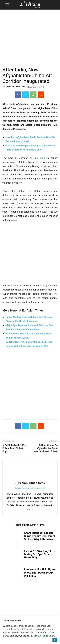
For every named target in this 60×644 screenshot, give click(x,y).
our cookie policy (46, 636)
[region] (30, 34)
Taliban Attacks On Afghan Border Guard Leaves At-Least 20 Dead (45, 448)
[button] (7, 5)
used (42, 158)
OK (55, 640)
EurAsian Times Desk (15, 87)
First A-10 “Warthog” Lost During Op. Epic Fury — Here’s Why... (40, 554)
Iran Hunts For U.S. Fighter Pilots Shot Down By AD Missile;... (40, 573)
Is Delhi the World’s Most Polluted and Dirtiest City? (15, 448)
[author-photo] (30, 479)
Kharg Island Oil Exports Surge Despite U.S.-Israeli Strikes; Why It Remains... (40, 536)
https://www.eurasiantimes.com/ (30, 488)
